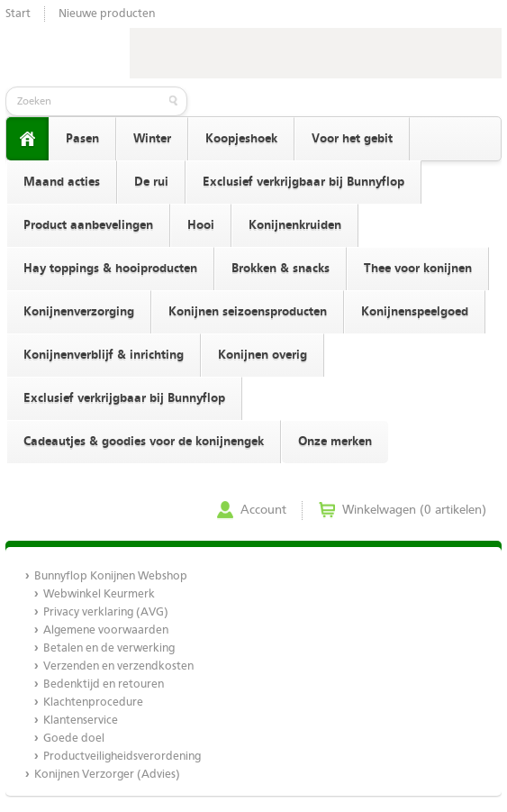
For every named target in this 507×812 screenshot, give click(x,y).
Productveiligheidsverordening (122, 757)
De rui (151, 182)
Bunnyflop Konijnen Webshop (111, 576)
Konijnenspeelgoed (415, 312)
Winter (152, 139)
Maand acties (62, 182)
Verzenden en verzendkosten (118, 666)
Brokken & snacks (281, 269)
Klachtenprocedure (93, 703)
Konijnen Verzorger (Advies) (107, 775)
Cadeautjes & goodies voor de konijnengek (144, 442)
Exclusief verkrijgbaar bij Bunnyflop (303, 182)
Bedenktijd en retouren (104, 684)
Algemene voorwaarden (106, 630)
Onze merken (335, 442)
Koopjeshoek (241, 139)
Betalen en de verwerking (109, 648)
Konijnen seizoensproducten (248, 312)
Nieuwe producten (107, 14)
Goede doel (74, 739)
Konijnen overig (263, 355)
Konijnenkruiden (295, 225)
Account (263, 510)
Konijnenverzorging (79, 312)
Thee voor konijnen (418, 269)
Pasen (82, 139)
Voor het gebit (352, 139)
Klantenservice (81, 721)
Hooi (201, 225)
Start (18, 14)
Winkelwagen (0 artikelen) (414, 510)
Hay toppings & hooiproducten (110, 269)
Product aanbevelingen (88, 225)
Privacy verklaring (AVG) (106, 612)
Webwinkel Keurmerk (99, 594)
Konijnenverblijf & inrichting (104, 355)
